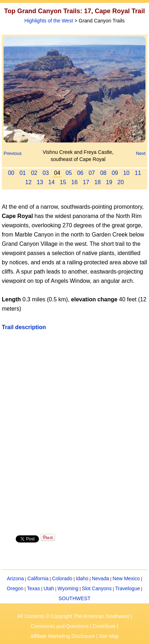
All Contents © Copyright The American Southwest (73, 616)
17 (86, 182)
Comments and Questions (60, 626)
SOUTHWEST (74, 598)
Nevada (100, 578)
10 (126, 173)
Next (141, 153)
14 (51, 182)
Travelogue (128, 588)
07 (92, 173)
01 (23, 173)
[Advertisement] (74, 432)
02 (34, 173)
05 (69, 173)
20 (121, 182)
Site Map (109, 636)
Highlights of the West (49, 21)
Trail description (24, 327)
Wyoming (68, 588)
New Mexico (126, 578)
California (38, 578)
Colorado (62, 578)
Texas (33, 588)
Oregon (15, 588)
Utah (49, 588)
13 (40, 182)
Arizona (15, 578)
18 (98, 182)
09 (115, 173)
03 (46, 173)
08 (103, 173)
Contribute (104, 626)
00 (11, 173)
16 (75, 182)
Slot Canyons (97, 588)
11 (138, 173)
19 (109, 182)
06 (80, 173)
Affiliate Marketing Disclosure (63, 636)
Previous (13, 153)
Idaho (82, 578)
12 (29, 182)
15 (63, 182)
